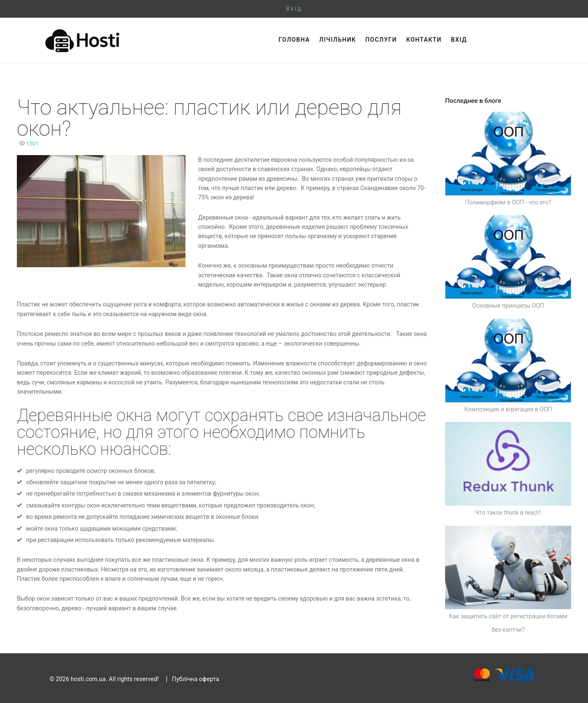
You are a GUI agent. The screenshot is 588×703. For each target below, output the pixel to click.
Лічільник (405, 40)
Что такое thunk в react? (508, 512)
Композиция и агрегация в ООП (508, 409)
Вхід (294, 8)
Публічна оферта (196, 679)
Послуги (449, 40)
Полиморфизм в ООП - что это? (508, 202)
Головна (362, 40)
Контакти (491, 40)
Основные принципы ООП (508, 306)
